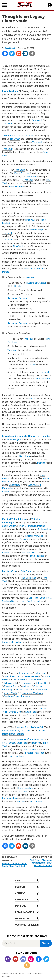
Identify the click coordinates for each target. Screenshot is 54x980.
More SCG (21, 906)
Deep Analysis (14, 440)
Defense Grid (42, 683)
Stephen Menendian (12, 642)
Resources (21, 900)
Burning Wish (9, 571)
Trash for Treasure (27, 526)
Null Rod (31, 365)
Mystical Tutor (10, 519)
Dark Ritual (34, 598)
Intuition (46, 436)
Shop (18, 881)
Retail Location (25, 912)
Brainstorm (8, 436)
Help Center (22, 919)
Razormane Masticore (32, 693)
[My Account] (50, 5)
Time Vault (37, 120)
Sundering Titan (11, 696)
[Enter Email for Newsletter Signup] (21, 943)
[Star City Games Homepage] (27, 5)
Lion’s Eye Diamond (30, 601)
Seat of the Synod (13, 676)
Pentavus (26, 696)
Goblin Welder (9, 526)
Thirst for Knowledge (34, 536)
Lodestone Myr (36, 230)
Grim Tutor (26, 571)
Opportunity (15, 485)
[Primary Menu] (5, 5)
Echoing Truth (10, 683)
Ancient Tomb (19, 680)
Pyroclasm (26, 683)
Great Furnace (32, 676)
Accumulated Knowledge (28, 436)
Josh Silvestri (10, 48)
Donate (6, 272)
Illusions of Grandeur (35, 268)
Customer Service (26, 925)
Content (20, 893)
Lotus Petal (46, 598)
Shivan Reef (35, 680)
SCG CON (20, 887)
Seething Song (9, 601)
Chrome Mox (25, 673)
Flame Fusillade (10, 91)
